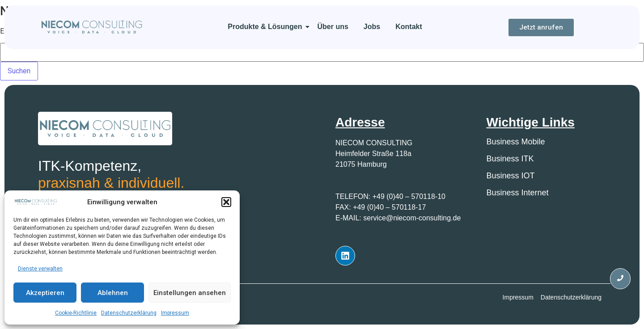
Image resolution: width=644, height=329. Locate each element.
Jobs (372, 27)
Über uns (333, 27)
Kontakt (409, 27)
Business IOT (511, 176)
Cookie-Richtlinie (76, 313)
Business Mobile (516, 142)
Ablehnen (113, 293)
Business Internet (518, 193)
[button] (226, 202)
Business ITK (510, 159)
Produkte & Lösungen (266, 27)
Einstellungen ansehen (190, 293)
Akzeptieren (45, 293)
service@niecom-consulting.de (412, 218)
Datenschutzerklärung (129, 313)
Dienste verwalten (40, 269)
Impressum (175, 313)
